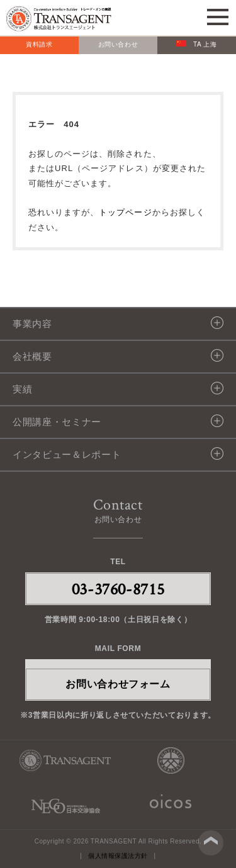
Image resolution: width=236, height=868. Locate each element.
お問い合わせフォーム (118, 684)
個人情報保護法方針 (118, 856)
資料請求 (39, 44)
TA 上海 (196, 44)
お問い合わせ (118, 44)
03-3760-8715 (118, 589)
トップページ (125, 212)
